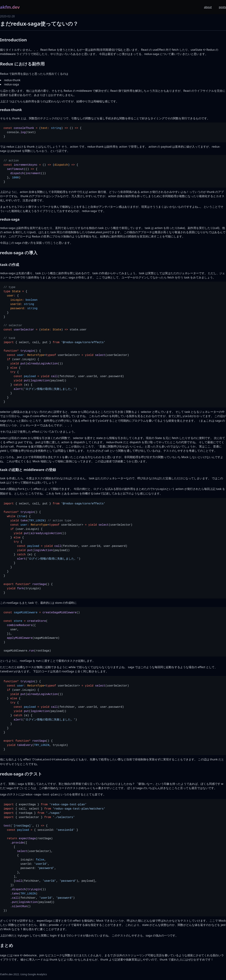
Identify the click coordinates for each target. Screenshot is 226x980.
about (208, 7)
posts (222, 7)
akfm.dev (10, 7)
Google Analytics (37, 974)
